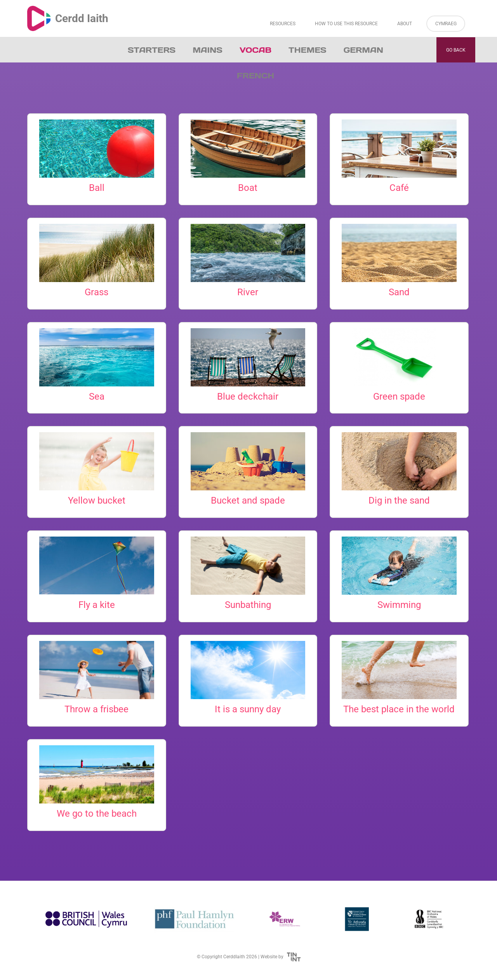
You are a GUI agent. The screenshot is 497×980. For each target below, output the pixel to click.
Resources (283, 24)
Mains (208, 50)
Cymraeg (446, 24)
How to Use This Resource (346, 24)
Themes (308, 50)
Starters (152, 50)
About (405, 24)
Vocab (255, 50)
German (363, 50)
